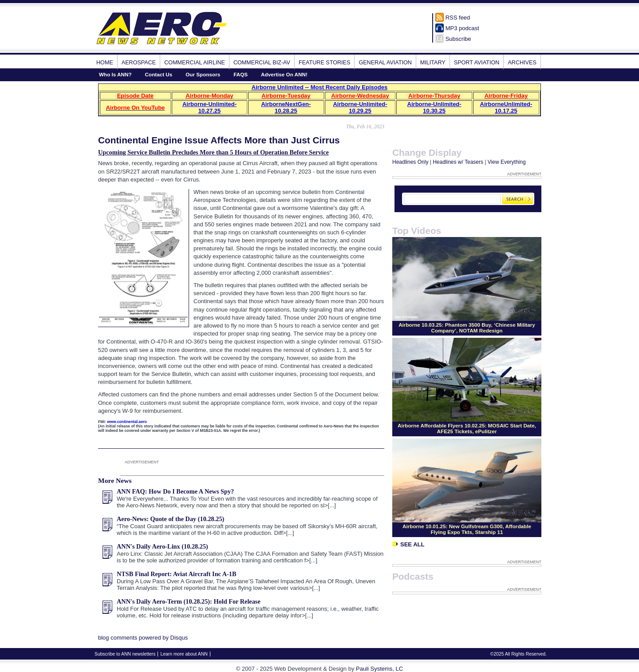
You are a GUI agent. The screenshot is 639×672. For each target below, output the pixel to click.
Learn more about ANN (184, 654)
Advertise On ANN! (284, 74)
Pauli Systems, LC (379, 669)
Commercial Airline (195, 63)
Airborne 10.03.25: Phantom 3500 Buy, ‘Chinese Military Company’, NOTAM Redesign (467, 328)
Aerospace (139, 63)
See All (408, 544)
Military (433, 63)
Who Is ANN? (115, 74)
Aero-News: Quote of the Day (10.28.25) (170, 519)
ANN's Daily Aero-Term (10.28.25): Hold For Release (189, 601)
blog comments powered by (143, 638)
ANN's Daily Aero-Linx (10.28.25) (162, 546)
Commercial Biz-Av (262, 63)
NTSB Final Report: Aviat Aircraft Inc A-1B (177, 574)
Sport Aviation (477, 63)
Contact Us (159, 74)
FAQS (241, 74)
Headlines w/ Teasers (458, 162)
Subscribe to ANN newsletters (125, 654)
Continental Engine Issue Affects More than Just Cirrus (219, 140)
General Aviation (385, 63)
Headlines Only (410, 162)
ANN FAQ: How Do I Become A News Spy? (175, 491)
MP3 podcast (462, 28)
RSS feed (458, 18)
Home (105, 63)
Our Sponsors (203, 74)
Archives (522, 63)
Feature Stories (324, 63)
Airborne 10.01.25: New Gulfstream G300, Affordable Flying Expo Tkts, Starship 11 (467, 529)
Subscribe (458, 39)
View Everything (507, 162)
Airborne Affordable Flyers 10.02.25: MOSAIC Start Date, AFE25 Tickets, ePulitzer (467, 428)
